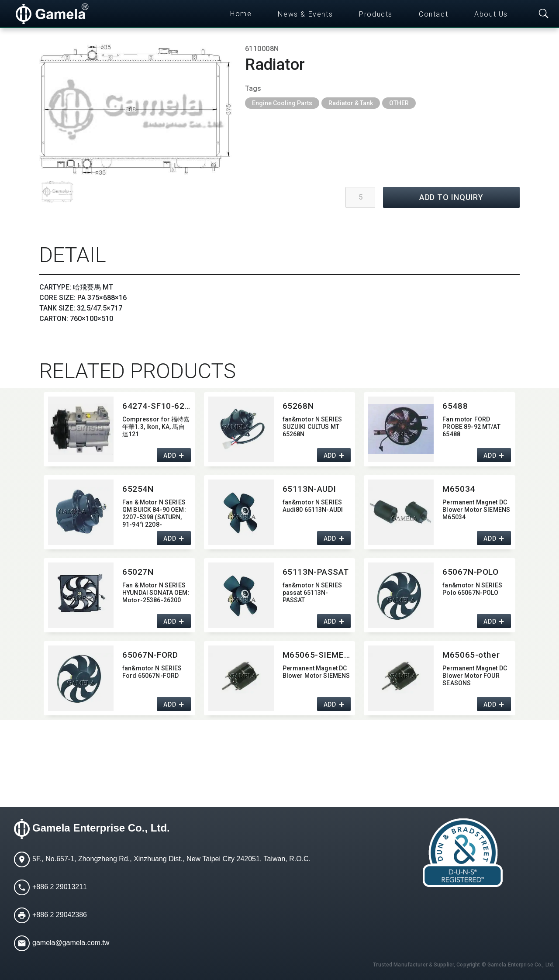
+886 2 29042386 (60, 915)
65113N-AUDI (309, 489)
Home (241, 14)
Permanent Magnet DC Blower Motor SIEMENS (316, 672)
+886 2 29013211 (60, 887)
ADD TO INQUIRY (452, 197)
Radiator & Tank (351, 103)
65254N (138, 489)
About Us (491, 14)
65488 (455, 406)
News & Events (305, 14)
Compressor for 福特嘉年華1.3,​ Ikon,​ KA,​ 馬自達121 (156, 427)
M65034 (459, 489)
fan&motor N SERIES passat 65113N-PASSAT (312, 593)
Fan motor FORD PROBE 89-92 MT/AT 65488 (471, 427)
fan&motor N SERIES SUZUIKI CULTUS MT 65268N (312, 427)
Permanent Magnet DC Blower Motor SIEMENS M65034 (476, 510)
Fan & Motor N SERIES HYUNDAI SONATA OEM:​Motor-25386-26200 (156, 593)
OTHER (399, 103)
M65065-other (471, 655)
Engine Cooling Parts (282, 103)
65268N (298, 406)
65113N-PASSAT (316, 572)
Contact (433, 14)
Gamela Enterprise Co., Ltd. (101, 828)
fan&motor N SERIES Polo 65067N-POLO (472, 589)
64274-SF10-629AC (157, 406)
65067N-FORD (150, 655)
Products (376, 14)
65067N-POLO (470, 572)
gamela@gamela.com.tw (71, 943)
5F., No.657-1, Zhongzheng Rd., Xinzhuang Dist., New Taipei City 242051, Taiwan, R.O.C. (171, 859)
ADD (170, 455)
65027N (138, 572)
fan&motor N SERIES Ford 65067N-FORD (152, 672)
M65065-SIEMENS (317, 655)
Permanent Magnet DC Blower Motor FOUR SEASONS (475, 676)
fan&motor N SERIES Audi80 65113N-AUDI (313, 506)
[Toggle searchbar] (544, 14)
